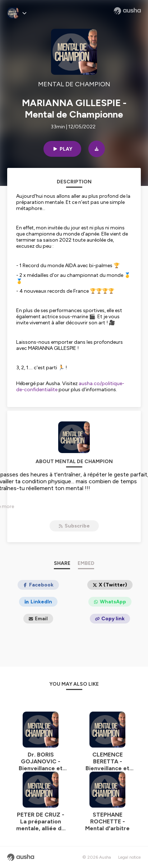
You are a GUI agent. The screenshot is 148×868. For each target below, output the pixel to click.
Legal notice (129, 857)
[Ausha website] (127, 11)
